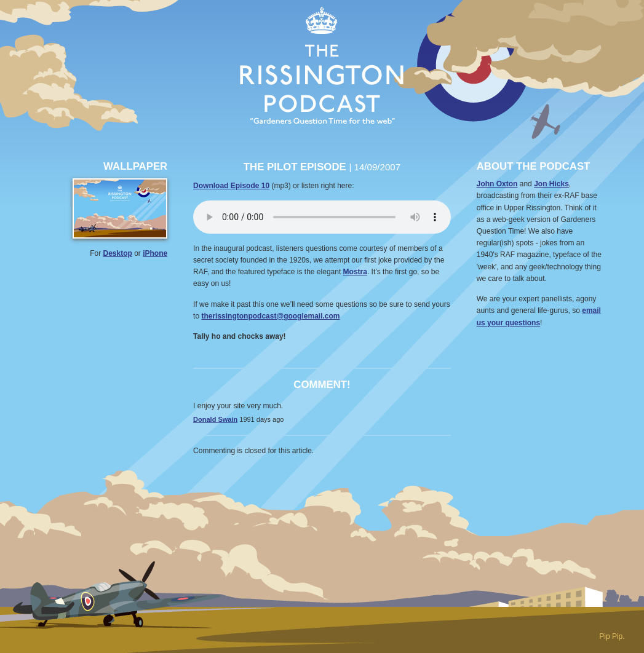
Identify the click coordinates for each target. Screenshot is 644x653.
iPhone (155, 253)
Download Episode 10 (231, 186)
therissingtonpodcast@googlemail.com (270, 316)
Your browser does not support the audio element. (322, 217)
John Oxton (497, 184)
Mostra (355, 272)
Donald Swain (215, 419)
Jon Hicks (551, 184)
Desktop (118, 253)
